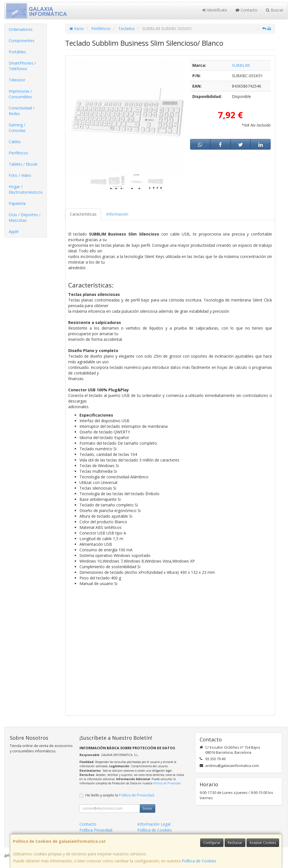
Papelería (17, 203)
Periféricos (18, 153)
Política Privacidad (96, 830)
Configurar (212, 843)
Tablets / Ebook (23, 164)
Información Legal (154, 824)
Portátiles (17, 52)
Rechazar (235, 843)
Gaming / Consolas (17, 128)
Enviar (147, 808)
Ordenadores (21, 29)
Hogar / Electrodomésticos (26, 189)
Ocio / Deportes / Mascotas (25, 217)
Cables (15, 142)
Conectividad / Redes (22, 111)
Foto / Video (20, 175)
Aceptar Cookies (263, 843)
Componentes (22, 41)
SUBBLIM (241, 65)
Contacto (247, 10)
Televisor (17, 80)
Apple (14, 231)
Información (117, 214)
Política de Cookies (199, 861)
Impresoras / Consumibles (20, 94)
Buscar (275, 10)
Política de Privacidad (167, 783)
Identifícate (215, 10)
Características (83, 214)
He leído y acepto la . (120, 795)
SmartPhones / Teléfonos (22, 66)
